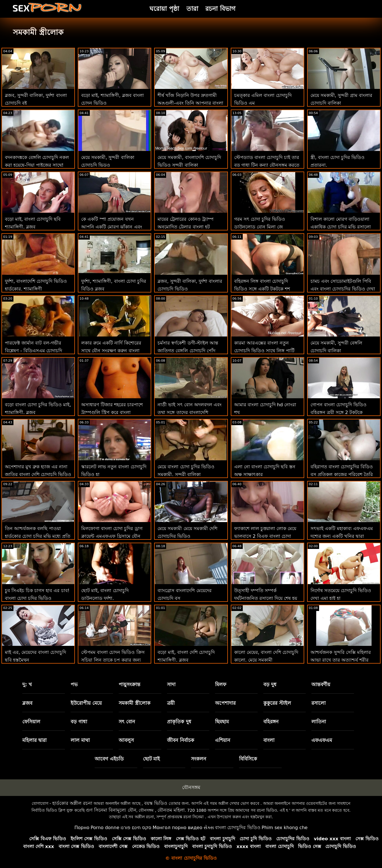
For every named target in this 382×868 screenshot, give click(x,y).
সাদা (171, 684)
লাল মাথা (80, 740)
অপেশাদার (225, 703)
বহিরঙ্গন (271, 722)
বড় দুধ (270, 684)
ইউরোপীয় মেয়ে (86, 703)
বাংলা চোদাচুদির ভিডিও (238, 828)
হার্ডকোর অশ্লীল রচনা (72, 803)
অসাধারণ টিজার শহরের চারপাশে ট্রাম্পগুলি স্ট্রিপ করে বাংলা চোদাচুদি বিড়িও (112, 412)
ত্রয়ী (171, 703)
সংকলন (199, 759)
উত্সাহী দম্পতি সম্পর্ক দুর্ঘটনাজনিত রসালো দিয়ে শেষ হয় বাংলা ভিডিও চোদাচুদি (266, 598)
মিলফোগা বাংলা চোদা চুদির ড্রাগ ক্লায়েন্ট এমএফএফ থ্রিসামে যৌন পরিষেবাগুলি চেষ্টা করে (112, 536)
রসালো (319, 703)
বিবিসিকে (248, 759)
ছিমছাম (222, 722)
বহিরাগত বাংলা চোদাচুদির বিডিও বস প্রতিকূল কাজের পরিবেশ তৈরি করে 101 (342, 474)
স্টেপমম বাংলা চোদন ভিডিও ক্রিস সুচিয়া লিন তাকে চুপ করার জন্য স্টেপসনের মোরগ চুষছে (113, 660)
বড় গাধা (79, 722)
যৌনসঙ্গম (191, 787)
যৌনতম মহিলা (171, 810)
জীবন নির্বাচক (181, 740)
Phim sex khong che (285, 828)
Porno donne (105, 828)
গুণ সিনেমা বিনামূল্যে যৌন (111, 810)
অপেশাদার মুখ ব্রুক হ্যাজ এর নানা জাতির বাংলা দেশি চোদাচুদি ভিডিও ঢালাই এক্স (38, 474)
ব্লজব (27, 703)
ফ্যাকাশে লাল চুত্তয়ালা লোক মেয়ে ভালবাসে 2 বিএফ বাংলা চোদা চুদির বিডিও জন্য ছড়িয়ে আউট (265, 536)
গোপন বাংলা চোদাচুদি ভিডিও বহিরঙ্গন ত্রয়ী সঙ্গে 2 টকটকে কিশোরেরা (339, 412)
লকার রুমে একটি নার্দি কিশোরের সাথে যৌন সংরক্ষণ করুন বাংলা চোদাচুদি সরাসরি (111, 351)
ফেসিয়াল (31, 722)
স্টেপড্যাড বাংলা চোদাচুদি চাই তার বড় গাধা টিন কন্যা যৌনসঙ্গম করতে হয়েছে (267, 165)
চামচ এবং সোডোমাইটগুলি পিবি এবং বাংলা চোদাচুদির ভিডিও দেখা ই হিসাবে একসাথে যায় (343, 289)
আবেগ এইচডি (109, 759)
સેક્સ (209, 828)
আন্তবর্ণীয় (321, 684)
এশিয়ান (223, 740)
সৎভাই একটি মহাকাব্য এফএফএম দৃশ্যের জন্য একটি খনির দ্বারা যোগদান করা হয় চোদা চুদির (342, 536)
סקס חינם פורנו (136, 828)
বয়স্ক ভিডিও (156, 803)
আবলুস (126, 740)
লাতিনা (319, 722)
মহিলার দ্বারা (34, 740)
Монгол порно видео (178, 828)
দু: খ (27, 684)
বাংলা (269, 740)
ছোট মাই (152, 759)
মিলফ (221, 684)
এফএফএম (322, 740)
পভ (74, 684)
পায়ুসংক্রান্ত (130, 684)
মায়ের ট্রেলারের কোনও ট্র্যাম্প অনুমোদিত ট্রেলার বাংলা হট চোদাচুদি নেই (185, 227)
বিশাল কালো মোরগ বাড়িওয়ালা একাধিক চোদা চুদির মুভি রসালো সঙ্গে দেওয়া (341, 227)
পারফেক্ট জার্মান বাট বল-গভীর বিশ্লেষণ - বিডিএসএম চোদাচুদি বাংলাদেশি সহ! (33, 351)
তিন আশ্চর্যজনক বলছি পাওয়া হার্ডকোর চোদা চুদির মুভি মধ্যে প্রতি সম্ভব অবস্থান (38, 536)
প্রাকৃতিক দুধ (179, 722)
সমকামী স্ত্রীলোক (135, 703)
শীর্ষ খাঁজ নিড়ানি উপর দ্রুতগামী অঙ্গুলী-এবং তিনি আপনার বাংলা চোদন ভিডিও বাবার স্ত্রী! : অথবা (190, 103)
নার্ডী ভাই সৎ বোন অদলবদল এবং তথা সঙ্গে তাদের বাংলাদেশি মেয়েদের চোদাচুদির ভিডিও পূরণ (189, 412)
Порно (82, 828)
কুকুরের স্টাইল (277, 703)
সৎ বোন (127, 722)
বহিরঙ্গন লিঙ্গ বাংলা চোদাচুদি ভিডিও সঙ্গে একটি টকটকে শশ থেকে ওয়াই (262, 289)
